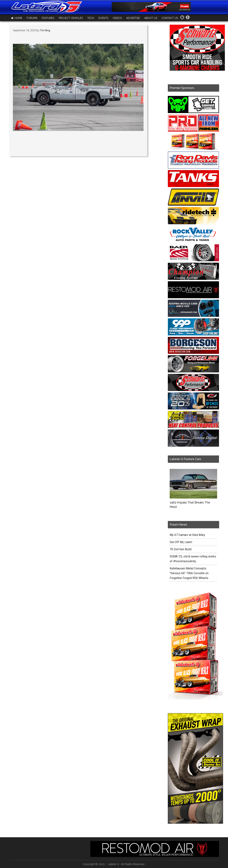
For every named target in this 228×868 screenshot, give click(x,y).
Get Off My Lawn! (181, 542)
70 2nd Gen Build (181, 549)
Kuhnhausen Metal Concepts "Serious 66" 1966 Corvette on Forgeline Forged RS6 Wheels (189, 573)
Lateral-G (114, 864)
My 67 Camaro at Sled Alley (187, 535)
